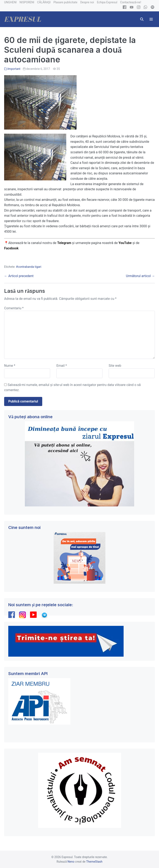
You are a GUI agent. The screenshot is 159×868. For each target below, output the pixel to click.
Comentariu (14, 308)
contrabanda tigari (30, 267)
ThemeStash (94, 862)
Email (61, 366)
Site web (115, 366)
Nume (10, 366)
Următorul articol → (140, 276)
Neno (71, 862)
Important (14, 69)
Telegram (64, 243)
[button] (142, 19)
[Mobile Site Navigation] (151, 19)
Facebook (12, 248)
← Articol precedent (19, 276)
